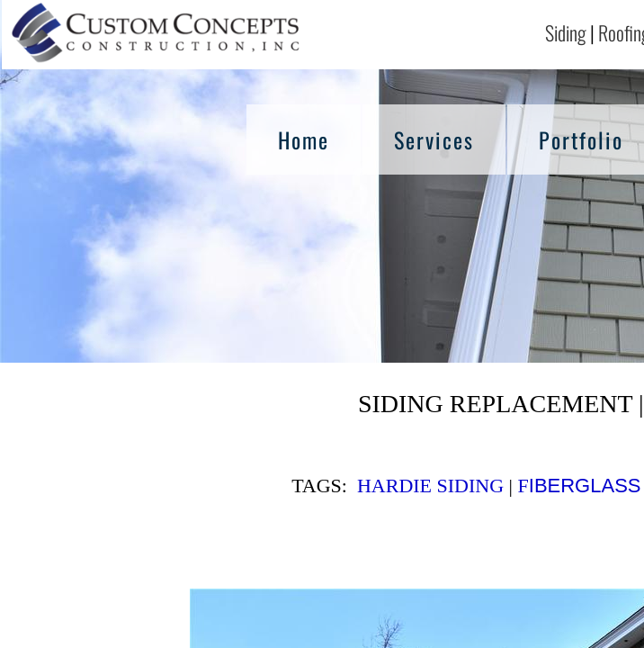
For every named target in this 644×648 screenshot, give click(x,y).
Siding (566, 32)
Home (304, 139)
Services (434, 139)
